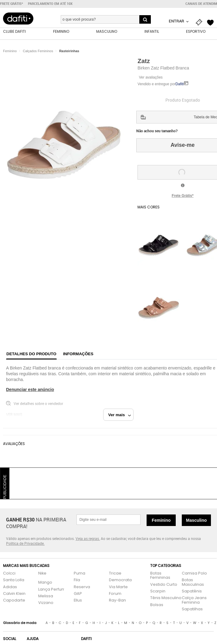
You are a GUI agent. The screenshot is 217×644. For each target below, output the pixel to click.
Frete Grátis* (183, 196)
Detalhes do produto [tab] (31, 354)
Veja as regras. (88, 538)
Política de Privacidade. (25, 543)
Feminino (161, 520)
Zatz (144, 61)
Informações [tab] (78, 354)
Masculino (196, 520)
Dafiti (180, 84)
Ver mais (120, 415)
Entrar (177, 21)
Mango (45, 583)
